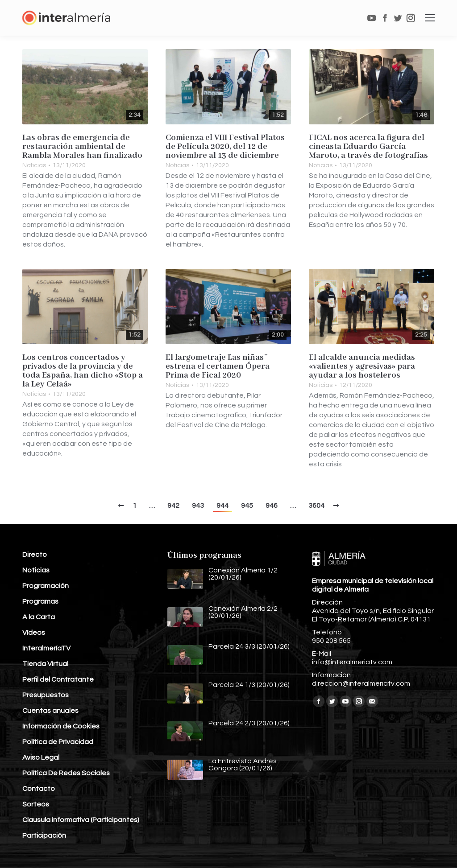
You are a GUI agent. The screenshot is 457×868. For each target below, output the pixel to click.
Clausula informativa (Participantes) (81, 820)
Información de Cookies (61, 726)
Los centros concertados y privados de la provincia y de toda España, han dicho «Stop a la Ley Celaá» (83, 371)
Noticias (34, 165)
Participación (44, 835)
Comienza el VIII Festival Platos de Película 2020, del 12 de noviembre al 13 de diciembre (225, 147)
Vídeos (34, 633)
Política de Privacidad (58, 742)
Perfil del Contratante (58, 679)
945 (247, 506)
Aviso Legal (41, 757)
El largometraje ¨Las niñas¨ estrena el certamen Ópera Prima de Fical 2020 (218, 366)
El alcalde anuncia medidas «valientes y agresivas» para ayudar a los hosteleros (362, 366)
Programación (46, 586)
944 (222, 506)
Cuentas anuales (50, 711)
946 (272, 506)
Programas (40, 601)
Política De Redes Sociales (66, 773)
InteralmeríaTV (46, 648)
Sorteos (36, 804)
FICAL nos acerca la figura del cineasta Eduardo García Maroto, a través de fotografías (368, 147)
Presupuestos (46, 695)
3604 (316, 506)
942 (173, 506)
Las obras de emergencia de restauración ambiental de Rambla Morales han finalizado (82, 147)
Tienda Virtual (45, 664)
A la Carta (39, 617)
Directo (35, 555)
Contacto (39, 789)
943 (198, 506)
